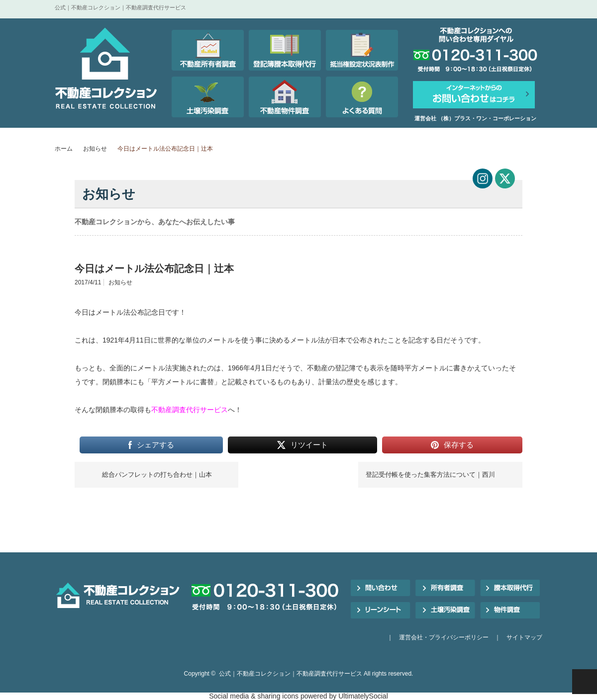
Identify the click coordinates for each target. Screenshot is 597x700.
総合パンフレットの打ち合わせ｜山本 (157, 475)
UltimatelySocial (363, 696)
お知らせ (95, 149)
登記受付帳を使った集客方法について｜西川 (430, 475)
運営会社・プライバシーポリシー (444, 637)
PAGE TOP (585, 682)
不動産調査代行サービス (190, 410)
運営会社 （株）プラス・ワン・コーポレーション (475, 118)
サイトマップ (524, 637)
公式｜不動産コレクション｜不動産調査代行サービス (291, 674)
